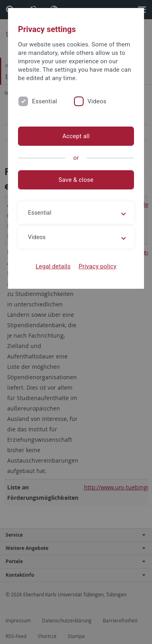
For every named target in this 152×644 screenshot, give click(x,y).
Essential (45, 101)
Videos (97, 101)
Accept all (76, 136)
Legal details (53, 266)
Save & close (76, 180)
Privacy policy (97, 266)
